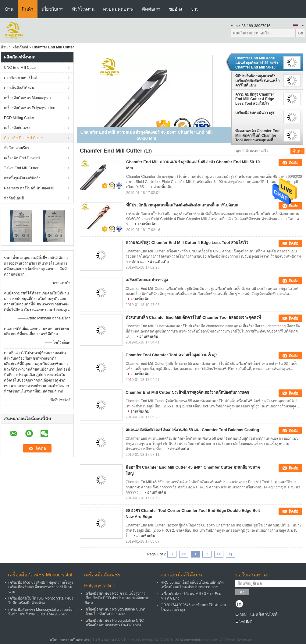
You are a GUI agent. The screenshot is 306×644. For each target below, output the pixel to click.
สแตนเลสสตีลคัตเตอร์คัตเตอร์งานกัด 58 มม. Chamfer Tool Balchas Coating (192, 430)
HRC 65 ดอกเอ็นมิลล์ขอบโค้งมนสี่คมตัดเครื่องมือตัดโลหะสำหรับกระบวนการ (192, 585)
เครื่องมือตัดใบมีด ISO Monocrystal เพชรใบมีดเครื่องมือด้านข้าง (41, 601)
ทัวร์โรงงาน (83, 9)
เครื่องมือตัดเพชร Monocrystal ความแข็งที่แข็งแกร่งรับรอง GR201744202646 (40, 612)
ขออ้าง (175, 9)
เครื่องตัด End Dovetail (22, 158)
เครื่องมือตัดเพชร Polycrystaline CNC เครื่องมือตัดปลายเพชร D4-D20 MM (114, 623)
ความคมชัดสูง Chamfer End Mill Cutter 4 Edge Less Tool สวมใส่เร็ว (255, 99)
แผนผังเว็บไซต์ (264, 614)
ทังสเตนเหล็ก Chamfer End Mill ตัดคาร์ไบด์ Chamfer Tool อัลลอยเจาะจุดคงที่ (257, 135)
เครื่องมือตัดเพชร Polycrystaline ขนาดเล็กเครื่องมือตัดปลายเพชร (115, 612)
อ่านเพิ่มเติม (163, 187)
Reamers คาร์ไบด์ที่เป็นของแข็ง (29, 188)
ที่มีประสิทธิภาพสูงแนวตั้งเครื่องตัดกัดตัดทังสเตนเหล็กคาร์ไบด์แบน (257, 81)
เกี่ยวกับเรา (53, 9)
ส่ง (242, 592)
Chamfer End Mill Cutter (23, 138)
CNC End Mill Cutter (20, 68)
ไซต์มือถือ (245, 622)
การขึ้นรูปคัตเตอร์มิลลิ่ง (22, 178)
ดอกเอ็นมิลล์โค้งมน (19, 88)
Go (300, 33)
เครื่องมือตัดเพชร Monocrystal (28, 98)
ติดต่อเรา (151, 9)
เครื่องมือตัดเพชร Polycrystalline (30, 108)
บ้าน (9, 9)
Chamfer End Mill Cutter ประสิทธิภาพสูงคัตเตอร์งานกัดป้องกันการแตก (187, 392)
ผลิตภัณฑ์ (20, 47)
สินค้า (28, 9)
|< (172, 554)
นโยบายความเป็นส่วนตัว (69, 640)
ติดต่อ (294, 163)
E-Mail (241, 614)
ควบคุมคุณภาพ (118, 9)
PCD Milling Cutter (19, 118)
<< (184, 554)
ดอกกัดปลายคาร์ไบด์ (21, 78)
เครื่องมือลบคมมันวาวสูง (255, 113)
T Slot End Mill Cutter (21, 168)
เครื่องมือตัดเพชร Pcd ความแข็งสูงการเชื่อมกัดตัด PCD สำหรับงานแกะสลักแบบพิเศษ (117, 598)
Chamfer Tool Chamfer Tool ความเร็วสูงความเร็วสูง (171, 355)
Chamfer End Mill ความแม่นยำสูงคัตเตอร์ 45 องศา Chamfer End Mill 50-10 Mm (257, 63)
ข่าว (194, 9)
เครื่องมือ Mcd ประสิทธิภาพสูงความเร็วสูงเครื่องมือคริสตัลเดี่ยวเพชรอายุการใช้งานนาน (41, 587)
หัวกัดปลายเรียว (17, 148)
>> (219, 554)
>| (230, 554)
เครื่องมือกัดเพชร (17, 128)
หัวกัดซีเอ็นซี (14, 198)
